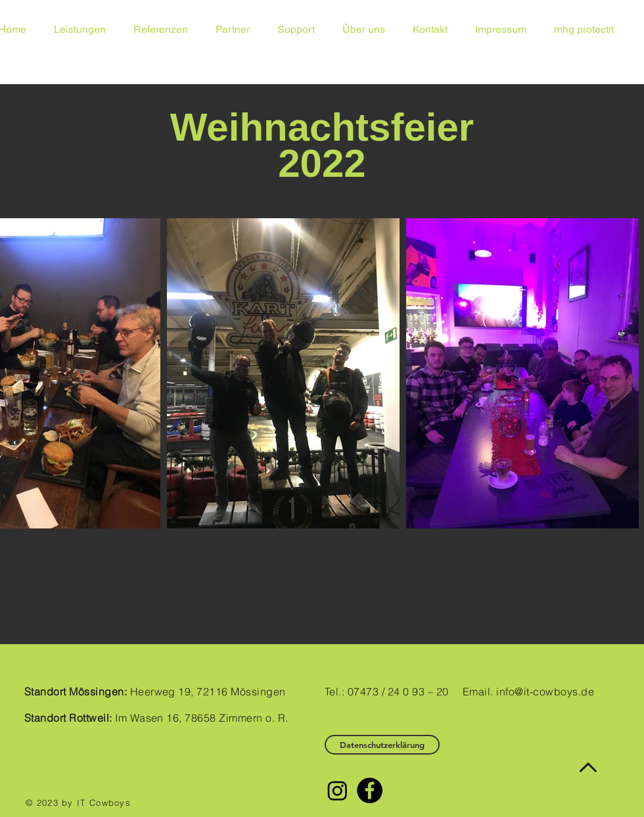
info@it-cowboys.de (545, 691)
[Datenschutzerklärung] (382, 745)
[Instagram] (337, 790)
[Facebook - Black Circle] (370, 790)
